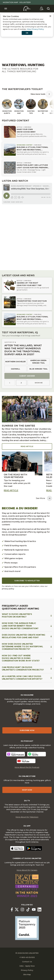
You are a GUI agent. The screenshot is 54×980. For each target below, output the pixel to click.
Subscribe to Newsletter (27, 581)
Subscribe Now (27, 730)
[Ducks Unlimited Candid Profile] (27, 928)
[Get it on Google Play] (34, 848)
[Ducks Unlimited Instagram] (22, 909)
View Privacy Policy (35, 29)
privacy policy (8, 589)
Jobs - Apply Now (27, 966)
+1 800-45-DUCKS (27, 957)
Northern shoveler (15, 362)
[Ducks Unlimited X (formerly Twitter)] (17, 909)
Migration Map (10, 2)
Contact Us (27, 962)
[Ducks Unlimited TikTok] (28, 909)
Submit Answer (27, 376)
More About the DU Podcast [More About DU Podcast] (27, 767)
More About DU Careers (27, 870)
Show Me (39, 383)
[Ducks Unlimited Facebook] (12, 909)
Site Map (27, 975)
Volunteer (25, 2)
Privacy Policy (27, 970)
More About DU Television (27, 817)
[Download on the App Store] (17, 848)
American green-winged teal (39, 362)
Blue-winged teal (39, 369)
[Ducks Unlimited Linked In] (39, 909)
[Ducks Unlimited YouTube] (34, 909)
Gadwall (16, 369)
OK (27, 33)
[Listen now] (16, 754)
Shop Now (27, 790)
